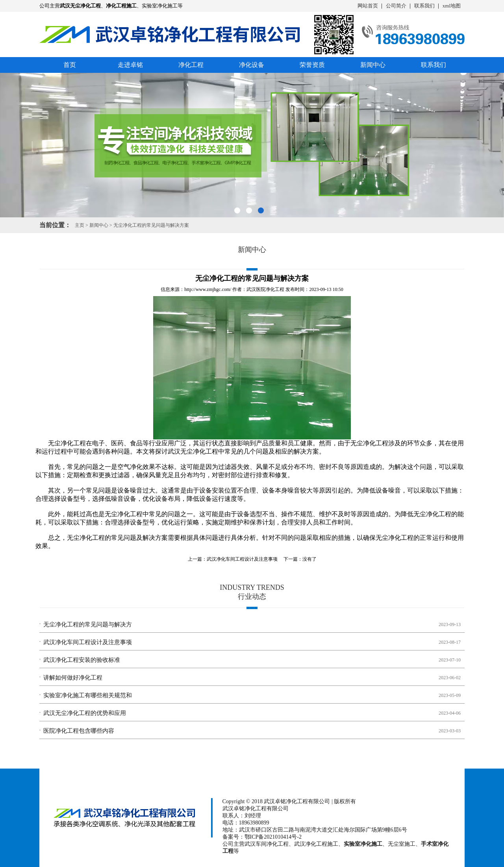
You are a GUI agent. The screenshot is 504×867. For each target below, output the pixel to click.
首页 (70, 65)
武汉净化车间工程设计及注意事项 (242, 559)
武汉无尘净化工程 (193, 451)
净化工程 (191, 65)
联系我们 (424, 6)
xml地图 (452, 6)
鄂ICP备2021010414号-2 (273, 837)
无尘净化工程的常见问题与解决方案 (151, 225)
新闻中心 (373, 65)
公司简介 (396, 6)
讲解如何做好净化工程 (73, 678)
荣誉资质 (312, 65)
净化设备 (252, 65)
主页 (80, 225)
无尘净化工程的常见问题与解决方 (88, 624)
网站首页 (368, 6)
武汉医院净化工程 (265, 289)
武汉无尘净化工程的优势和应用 (85, 713)
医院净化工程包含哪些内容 (79, 731)
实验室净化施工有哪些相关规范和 (88, 695)
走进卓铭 (130, 65)
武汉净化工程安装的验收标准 (82, 660)
